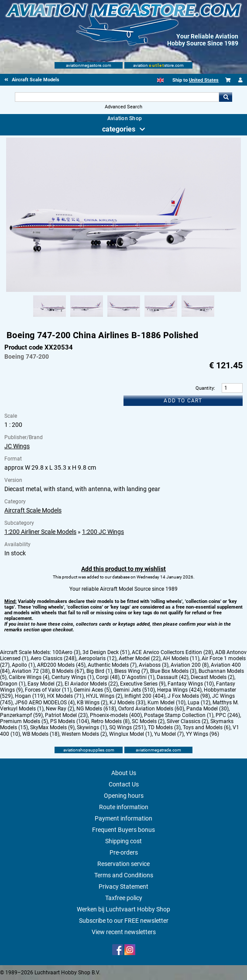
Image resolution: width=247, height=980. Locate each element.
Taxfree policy (124, 898)
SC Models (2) (148, 721)
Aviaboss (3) (154, 665)
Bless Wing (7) (131, 671)
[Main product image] (123, 290)
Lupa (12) (199, 703)
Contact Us (124, 784)
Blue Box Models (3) (173, 671)
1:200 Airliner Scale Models (40, 532)
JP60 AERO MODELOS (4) (45, 703)
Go (226, 97)
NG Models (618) (96, 709)
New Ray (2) (60, 709)
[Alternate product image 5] (198, 317)
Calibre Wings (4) (29, 677)
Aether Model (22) (140, 658)
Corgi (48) (108, 677)
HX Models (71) (65, 696)
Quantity (205, 388)
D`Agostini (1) (138, 677)
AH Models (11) (181, 658)
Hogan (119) (30, 696)
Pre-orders (124, 852)
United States (204, 80)
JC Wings (17, 446)
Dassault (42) (173, 677)
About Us (124, 773)
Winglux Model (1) (130, 734)
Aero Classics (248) (53, 658)
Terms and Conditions (124, 875)
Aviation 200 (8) (190, 665)
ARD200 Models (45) (61, 665)
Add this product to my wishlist (123, 569)
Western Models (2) (84, 734)
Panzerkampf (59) (21, 715)
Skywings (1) (92, 727)
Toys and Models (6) (207, 727)
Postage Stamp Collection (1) (179, 715)
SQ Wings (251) (127, 727)
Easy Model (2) (45, 684)
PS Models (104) (70, 721)
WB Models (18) (41, 734)
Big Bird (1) (99, 671)
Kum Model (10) (166, 703)
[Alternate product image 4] (161, 317)
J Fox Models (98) (189, 696)
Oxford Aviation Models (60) (151, 709)
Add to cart (183, 401)
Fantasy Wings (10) (191, 684)
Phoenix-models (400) (116, 715)
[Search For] (117, 97)
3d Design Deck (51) (106, 652)
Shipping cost (123, 841)
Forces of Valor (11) (48, 690)
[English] (160, 80)
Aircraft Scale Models (33, 510)
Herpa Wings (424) (179, 690)
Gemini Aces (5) (92, 690)
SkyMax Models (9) (52, 727)
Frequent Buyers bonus (123, 830)
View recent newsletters (124, 932)
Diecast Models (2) (213, 677)
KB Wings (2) (92, 703)
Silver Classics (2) (187, 721)
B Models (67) (68, 671)
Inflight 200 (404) (145, 696)
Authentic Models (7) (112, 665)
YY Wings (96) (202, 734)
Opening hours (124, 796)
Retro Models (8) (110, 721)
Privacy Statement (123, 887)
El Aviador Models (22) (91, 684)
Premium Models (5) (24, 721)
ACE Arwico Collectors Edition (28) (172, 652)
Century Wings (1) (73, 677)
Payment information (123, 818)
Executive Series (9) (143, 684)
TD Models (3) (164, 727)
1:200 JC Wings (103, 532)
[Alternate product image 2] (87, 317)
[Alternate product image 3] (124, 317)
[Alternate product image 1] (50, 317)
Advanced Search (123, 107)
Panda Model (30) (208, 709)
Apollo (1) (23, 665)
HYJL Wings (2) (104, 696)
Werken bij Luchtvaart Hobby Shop (123, 909)
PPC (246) (228, 715)
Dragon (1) (13, 684)
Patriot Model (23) (66, 715)
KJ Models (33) (127, 703)
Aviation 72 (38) (31, 671)
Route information (124, 807)
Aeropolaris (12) (98, 658)
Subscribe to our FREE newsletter (124, 921)
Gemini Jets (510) (134, 690)
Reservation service (123, 864)
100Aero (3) (66, 652)
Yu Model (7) (169, 734)
